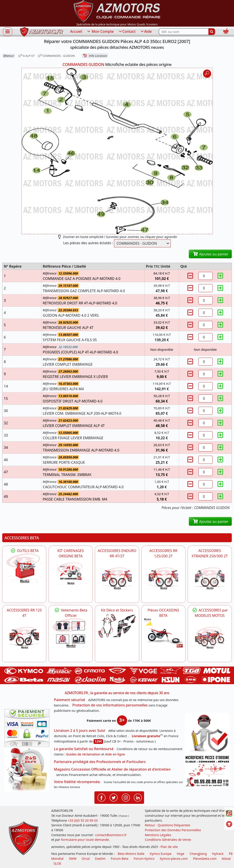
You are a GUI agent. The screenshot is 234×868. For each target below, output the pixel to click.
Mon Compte (100, 32)
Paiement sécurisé (69, 700)
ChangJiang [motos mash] (198, 854)
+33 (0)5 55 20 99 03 (83, 820)
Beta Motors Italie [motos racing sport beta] (131, 854)
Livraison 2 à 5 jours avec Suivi (79, 731)
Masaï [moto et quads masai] (226, 859)
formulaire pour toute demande (85, 840)
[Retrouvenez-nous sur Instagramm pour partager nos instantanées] (126, 797)
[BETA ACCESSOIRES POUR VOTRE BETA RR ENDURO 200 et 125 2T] (163, 578)
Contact (127, 32)
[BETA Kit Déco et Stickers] (117, 626)
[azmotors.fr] (41, 32)
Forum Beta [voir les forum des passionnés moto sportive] (120, 859)
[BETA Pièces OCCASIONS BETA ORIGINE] (163, 633)
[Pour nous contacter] (207, 771)
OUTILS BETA (24, 551)
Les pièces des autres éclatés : (88, 243)
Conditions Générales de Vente (168, 840)
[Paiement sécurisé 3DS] (27, 728)
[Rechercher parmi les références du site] (184, 32)
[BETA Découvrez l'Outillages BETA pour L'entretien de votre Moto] (24, 568)
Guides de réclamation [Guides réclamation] (83, 754)
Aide (146, 32)
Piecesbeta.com (205, 859)
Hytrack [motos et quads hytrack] (218, 854)
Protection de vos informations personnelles (110, 705)
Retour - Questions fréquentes (168, 825)
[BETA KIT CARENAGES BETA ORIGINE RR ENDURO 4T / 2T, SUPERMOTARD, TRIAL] (71, 573)
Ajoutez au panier (210, 254)
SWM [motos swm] (73, 859)
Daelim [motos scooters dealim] (100, 859)
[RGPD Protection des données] (207, 733)
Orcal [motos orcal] (86, 859)
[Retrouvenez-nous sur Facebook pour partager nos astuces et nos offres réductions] (102, 797)
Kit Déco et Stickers (117, 610)
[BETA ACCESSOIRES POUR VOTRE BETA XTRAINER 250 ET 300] (210, 578)
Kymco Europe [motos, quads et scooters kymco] (161, 854)
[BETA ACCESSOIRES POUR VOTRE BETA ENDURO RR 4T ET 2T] (117, 578)
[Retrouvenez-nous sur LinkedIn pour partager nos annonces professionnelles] (138, 797)
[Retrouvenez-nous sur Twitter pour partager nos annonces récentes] (114, 797)
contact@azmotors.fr (111, 835)
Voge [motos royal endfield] (181, 854)
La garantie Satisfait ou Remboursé (84, 749)
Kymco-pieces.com (174, 859)
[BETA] (210, 638)
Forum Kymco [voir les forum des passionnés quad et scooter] (144, 859)
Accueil (76, 31)
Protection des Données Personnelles (173, 830)
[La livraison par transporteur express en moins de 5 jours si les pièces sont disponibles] (27, 770)
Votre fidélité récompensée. (77, 782)
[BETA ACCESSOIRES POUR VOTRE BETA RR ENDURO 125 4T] (24, 638)
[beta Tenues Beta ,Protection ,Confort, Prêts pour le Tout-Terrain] (71, 633)
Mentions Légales (158, 835)
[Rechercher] (212, 32)
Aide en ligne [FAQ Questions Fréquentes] (115, 754)
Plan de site (169, 847)
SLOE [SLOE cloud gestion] (57, 863)
